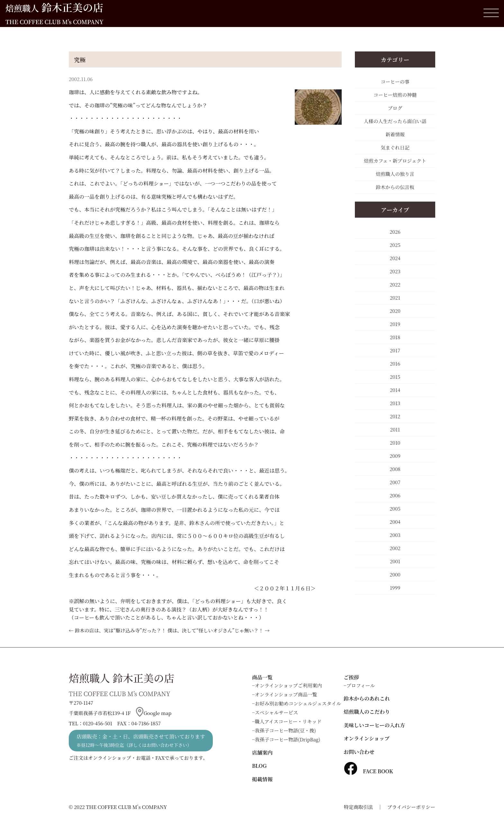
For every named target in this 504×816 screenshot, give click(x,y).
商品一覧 (262, 677)
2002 (395, 548)
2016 (395, 363)
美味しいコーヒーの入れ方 (374, 725)
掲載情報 (262, 779)
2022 (395, 284)
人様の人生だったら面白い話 (395, 121)
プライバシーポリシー (411, 807)
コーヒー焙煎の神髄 (395, 95)
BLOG (259, 766)
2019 (395, 324)
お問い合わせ (359, 752)
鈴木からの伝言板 (395, 187)
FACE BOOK (368, 771)
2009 (395, 456)
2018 (395, 337)
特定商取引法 (358, 807)
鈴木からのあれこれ (367, 698)
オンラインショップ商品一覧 (286, 694)
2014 (395, 390)
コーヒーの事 (395, 82)
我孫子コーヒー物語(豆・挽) (285, 730)
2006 (395, 495)
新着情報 (395, 134)
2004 (395, 522)
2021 (395, 298)
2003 (395, 535)
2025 (395, 245)
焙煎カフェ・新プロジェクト (395, 161)
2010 (395, 443)
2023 (395, 271)
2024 (395, 258)
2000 (395, 574)
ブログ (395, 108)
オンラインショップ (367, 738)
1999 (395, 588)
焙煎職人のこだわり (367, 712)
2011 (395, 429)
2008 (395, 469)
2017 (395, 350)
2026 (395, 232)
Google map (154, 713)
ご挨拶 (351, 677)
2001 (395, 561)
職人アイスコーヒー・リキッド (288, 721)
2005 (395, 508)
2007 (395, 482)
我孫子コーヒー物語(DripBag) (288, 739)
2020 (395, 311)
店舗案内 (262, 753)
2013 (395, 403)
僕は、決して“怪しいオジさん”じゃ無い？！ (216, 630)
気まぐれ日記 (395, 147)
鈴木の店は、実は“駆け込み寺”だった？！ (121, 630)
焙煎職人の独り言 (395, 174)
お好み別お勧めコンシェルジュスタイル (298, 703)
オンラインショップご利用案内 (288, 685)
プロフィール (361, 685)
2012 (395, 416)
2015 (395, 377)
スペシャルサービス (277, 712)
